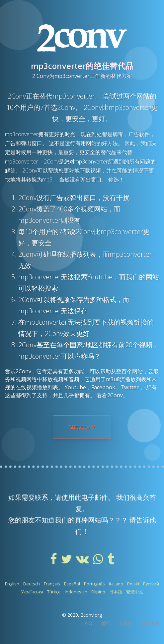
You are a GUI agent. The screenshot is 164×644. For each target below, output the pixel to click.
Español (72, 584)
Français (52, 584)
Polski (133, 584)
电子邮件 (95, 497)
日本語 (116, 592)
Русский (151, 584)
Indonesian (76, 592)
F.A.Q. (87, 623)
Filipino (98, 592)
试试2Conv (82, 427)
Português (94, 584)
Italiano (116, 584)
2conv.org (91, 615)
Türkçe (54, 592)
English (12, 584)
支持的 (125, 623)
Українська (32, 592)
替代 (106, 623)
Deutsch (32, 584)
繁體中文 (135, 592)
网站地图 (150, 623)
